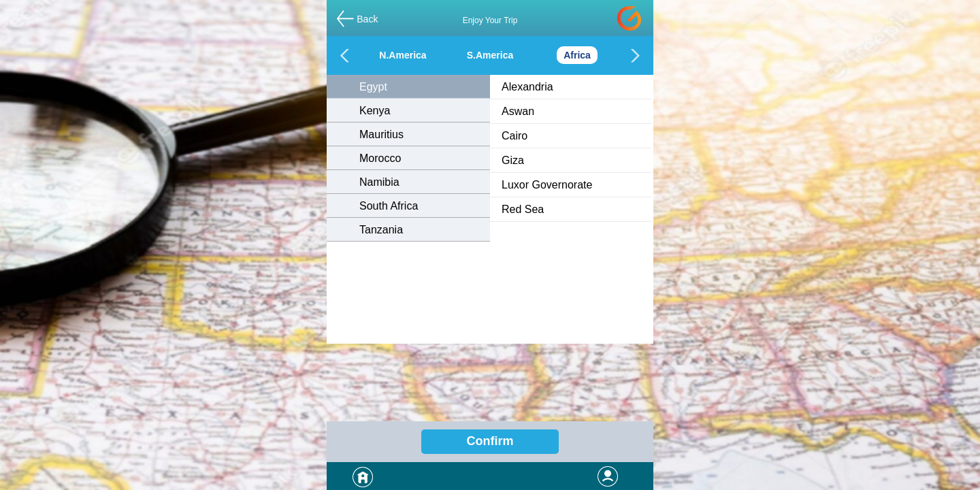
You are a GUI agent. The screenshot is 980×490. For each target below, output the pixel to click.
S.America (490, 55)
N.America (403, 55)
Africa (577, 55)
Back (367, 19)
